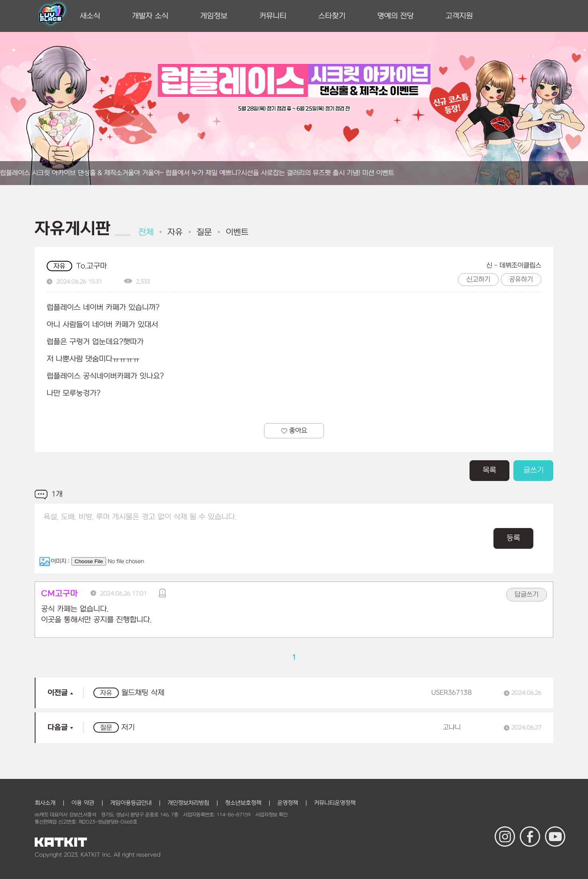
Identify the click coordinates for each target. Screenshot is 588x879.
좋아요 (294, 431)
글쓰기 (534, 470)
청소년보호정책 (243, 803)
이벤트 (237, 232)
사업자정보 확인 (271, 815)
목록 (489, 470)
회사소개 (45, 803)
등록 (513, 538)
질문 (204, 232)
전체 (146, 232)
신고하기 (478, 280)
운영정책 (288, 803)
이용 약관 (83, 803)
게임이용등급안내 (131, 803)
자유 (175, 232)
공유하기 (521, 280)
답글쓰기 (527, 595)
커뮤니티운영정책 (335, 803)
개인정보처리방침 (188, 803)
